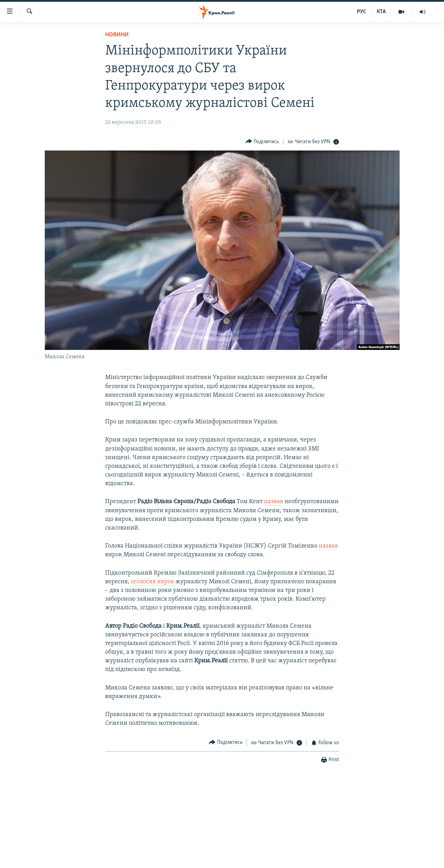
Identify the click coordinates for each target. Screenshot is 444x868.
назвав (274, 502)
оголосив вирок (153, 582)
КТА (381, 12)
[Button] (262, 142)
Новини (117, 35)
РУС (362, 12)
